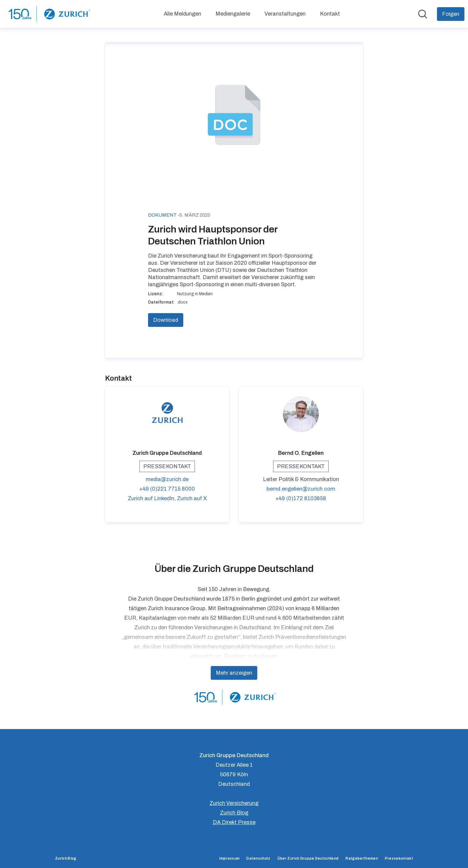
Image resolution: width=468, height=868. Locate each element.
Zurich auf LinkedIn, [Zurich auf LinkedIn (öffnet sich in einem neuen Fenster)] (152, 498)
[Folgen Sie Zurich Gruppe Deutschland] (451, 14)
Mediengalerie (233, 14)
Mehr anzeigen (234, 673)
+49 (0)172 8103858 (301, 498)
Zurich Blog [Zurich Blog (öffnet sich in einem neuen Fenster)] (234, 813)
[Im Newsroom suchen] (423, 14)
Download (166, 320)
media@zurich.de (167, 479)
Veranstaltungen (285, 14)
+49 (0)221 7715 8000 (167, 489)
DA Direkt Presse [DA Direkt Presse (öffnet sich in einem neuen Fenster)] (234, 822)
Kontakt (330, 14)
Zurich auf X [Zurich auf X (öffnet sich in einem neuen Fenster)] (192, 498)
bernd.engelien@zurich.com (301, 489)
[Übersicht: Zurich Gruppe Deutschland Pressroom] (48, 14)
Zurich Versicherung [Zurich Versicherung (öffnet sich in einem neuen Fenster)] (234, 803)
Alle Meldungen (183, 14)
